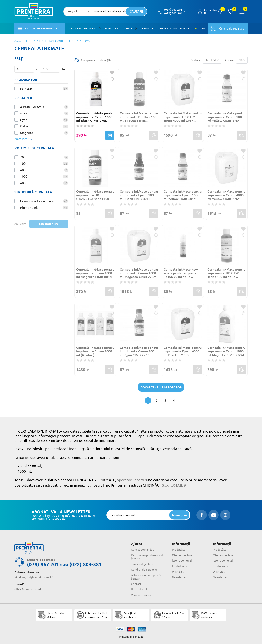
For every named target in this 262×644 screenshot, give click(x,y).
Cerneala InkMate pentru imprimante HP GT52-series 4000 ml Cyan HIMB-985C (183, 117)
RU (203, 29)
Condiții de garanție (144, 570)
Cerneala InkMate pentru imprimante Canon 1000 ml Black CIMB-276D (95, 117)
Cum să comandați (143, 550)
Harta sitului (139, 589)
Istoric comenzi (182, 560)
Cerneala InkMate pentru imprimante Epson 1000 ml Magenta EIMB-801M (95, 273)
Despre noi (91, 28)
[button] (100, 29)
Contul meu (180, 566)
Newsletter (179, 577)
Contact (136, 584)
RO (196, 29)
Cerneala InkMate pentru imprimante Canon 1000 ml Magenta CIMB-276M (226, 351)
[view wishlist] (231, 11)
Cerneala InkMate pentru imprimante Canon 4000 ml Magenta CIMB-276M (139, 273)
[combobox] (79, 11)
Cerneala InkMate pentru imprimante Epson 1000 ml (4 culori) (95, 351)
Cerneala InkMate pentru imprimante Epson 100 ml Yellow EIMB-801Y (183, 195)
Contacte (147, 28)
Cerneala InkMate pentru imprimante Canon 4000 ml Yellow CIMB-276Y (226, 195)
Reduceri (75, 28)
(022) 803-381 (173, 13)
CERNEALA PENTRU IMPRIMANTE (45, 41)
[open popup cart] (242, 11)
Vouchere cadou (141, 595)
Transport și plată (142, 564)
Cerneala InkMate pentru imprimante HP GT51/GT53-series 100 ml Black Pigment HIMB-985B (95, 195)
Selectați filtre (49, 224)
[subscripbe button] (179, 515)
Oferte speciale (182, 555)
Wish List (178, 572)
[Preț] (24, 69)
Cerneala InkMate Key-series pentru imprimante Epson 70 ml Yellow (183, 273)
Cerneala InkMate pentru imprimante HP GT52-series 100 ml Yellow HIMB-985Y (226, 273)
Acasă (18, 41)
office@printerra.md (28, 589)
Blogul (184, 28)
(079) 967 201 (173, 10)
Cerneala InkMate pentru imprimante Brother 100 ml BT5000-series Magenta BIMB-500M (139, 117)
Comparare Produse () (96, 60)
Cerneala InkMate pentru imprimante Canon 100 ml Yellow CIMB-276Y (226, 117)
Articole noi (113, 28)
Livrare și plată (166, 28)
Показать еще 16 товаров (161, 387)
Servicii (129, 28)
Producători (180, 550)
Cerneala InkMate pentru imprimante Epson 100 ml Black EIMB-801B (139, 195)
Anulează (20, 224)
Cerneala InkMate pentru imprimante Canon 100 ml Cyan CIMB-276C (139, 351)
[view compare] (220, 11)
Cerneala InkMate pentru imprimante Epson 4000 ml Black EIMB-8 (183, 351)
